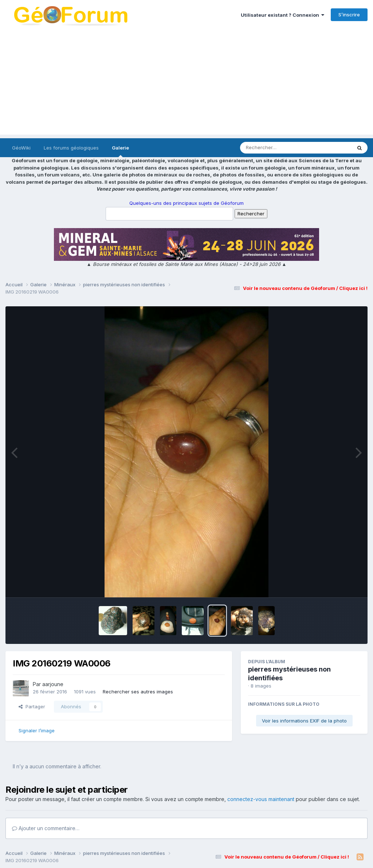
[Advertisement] (186, 84)
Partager (32, 706)
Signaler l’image (37, 730)
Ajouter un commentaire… (46, 828)
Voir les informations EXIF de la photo (304, 721)
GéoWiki (21, 148)
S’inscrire (349, 15)
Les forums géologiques (71, 148)
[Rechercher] (275, 148)
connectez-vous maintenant (261, 799)
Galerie (120, 151)
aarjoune (53, 684)
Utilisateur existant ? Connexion (282, 15)
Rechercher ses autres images (138, 692)
